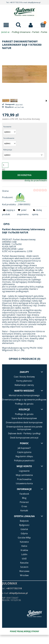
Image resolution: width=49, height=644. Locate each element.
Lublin (24, 554)
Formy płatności (24, 381)
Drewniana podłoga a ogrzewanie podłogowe (24, 400)
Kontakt (24, 511)
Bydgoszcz (24, 525)
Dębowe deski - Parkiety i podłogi (24, 433)
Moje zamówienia (24, 475)
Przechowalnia (24, 479)
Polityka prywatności (24, 461)
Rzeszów (24, 563)
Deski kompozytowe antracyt (24, 438)
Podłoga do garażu (24, 404)
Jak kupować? (24, 448)
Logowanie (24, 471)
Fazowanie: (7, 127)
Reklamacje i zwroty (24, 385)
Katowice (24, 542)
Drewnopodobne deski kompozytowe (24, 422)
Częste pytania (24, 452)
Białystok (24, 521)
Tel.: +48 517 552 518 (14, 2)
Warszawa (24, 571)
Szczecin (24, 567)
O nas (24, 506)
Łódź (24, 559)
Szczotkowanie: (9, 138)
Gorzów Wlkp (24, 538)
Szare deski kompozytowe (24, 418)
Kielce (24, 546)
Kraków (24, 550)
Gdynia (24, 533)
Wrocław (24, 575)
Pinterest (24, 502)
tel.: (12, 588)
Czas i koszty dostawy (24, 377)
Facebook (24, 494)
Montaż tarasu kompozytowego (24, 395)
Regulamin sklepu (24, 456)
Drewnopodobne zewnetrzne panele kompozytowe (24, 428)
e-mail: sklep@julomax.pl (31, 2)
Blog (24, 498)
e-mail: (15, 593)
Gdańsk (24, 529)
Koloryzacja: (8, 150)
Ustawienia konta (24, 483)
